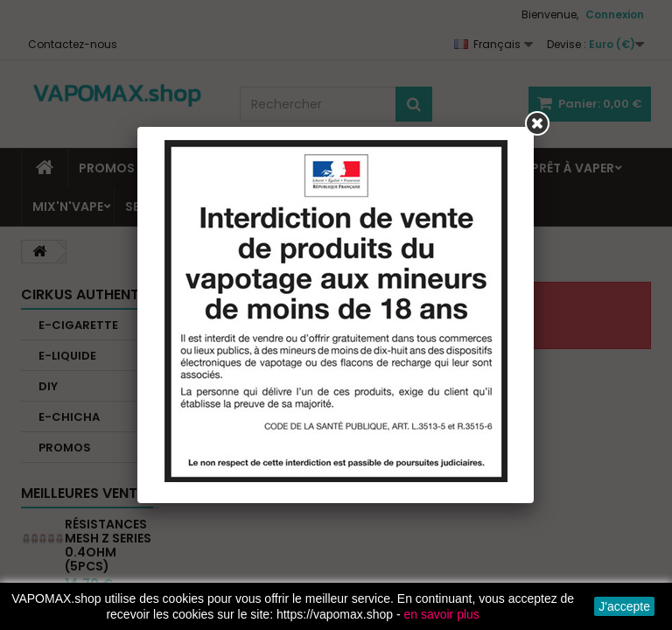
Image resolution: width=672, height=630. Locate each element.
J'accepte (624, 606)
